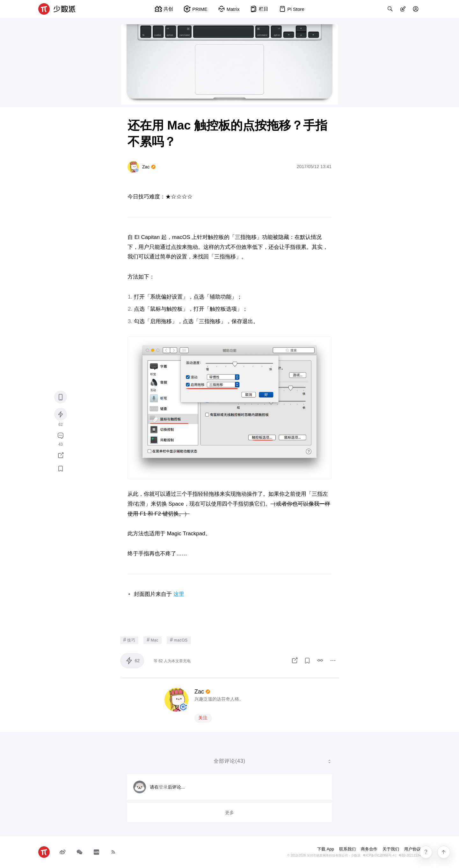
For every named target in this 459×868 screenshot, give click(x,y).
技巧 (129, 640)
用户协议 (412, 849)
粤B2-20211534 (410, 855)
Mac (153, 640)
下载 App (326, 849)
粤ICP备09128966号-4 (379, 855)
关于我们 (391, 849)
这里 (179, 594)
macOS (179, 640)
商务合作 (369, 849)
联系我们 (347, 849)
